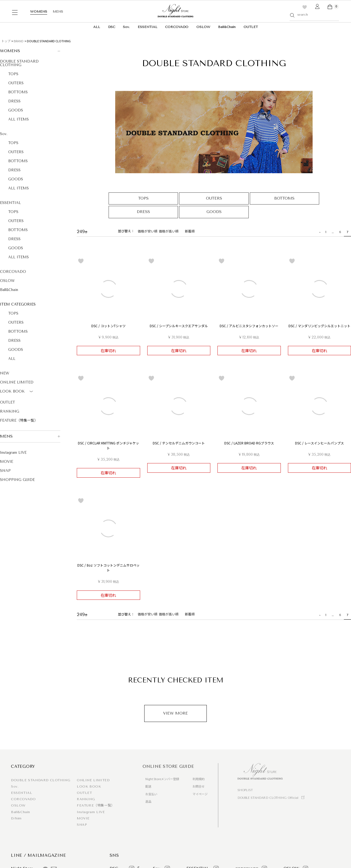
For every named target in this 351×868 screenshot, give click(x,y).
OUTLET (251, 27)
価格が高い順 (169, 231)
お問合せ (199, 786)
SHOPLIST (245, 790)
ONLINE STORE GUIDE (168, 766)
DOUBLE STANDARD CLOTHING (19, 63)
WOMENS (39, 12)
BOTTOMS (18, 92)
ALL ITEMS (19, 119)
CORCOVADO (177, 27)
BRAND (19, 41)
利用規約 (199, 779)
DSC (112, 27)
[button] (319, 232)
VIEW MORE (175, 713)
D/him (16, 818)
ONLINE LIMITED (17, 382)
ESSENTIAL (148, 27)
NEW (5, 373)
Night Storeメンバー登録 (162, 779)
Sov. (126, 27)
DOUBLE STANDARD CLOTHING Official (268, 798)
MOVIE (7, 462)
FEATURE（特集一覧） (19, 420)
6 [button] (340, 232)
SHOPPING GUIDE (17, 480)
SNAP (5, 471)
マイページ (200, 794)
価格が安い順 (148, 231)
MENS (58, 12)
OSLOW (203, 27)
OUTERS (16, 83)
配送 (148, 786)
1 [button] (326, 232)
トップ (6, 41)
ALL (97, 27)
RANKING (10, 411)
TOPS (13, 74)
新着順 (190, 231)
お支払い (151, 794)
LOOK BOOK (17, 392)
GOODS (16, 110)
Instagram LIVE (13, 453)
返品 (148, 801)
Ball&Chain (227, 27)
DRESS (14, 101)
